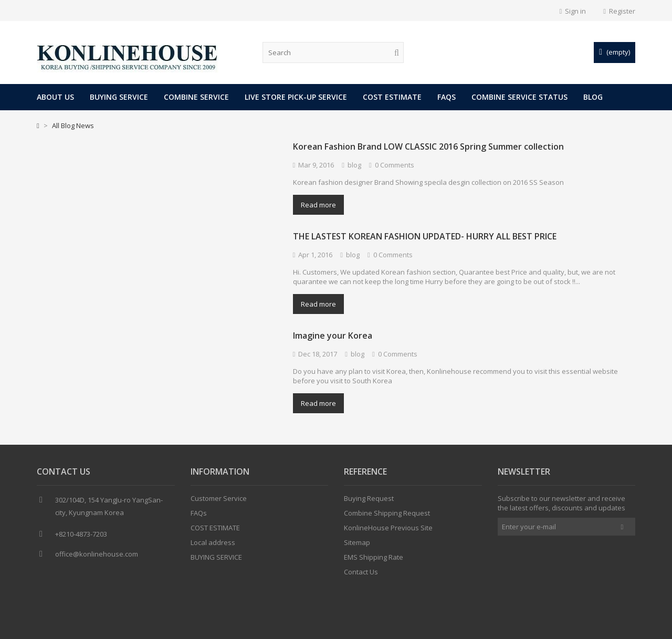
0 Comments (395, 165)
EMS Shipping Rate (374, 560)
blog (354, 165)
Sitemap (357, 545)
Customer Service (219, 501)
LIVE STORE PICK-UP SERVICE (296, 97)
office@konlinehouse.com (97, 557)
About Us (55, 97)
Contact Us (361, 574)
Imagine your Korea (333, 336)
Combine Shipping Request (387, 516)
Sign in (573, 11)
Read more (318, 205)
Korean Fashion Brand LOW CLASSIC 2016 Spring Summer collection (428, 146)
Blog (593, 97)
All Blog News (73, 125)
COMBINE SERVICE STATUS (519, 97)
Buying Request (369, 501)
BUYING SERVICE (119, 97)
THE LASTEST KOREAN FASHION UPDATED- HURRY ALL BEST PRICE (425, 236)
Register (619, 11)
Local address (213, 545)
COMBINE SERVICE (196, 97)
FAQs (447, 97)
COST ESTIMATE (392, 97)
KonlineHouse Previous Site (388, 530)
